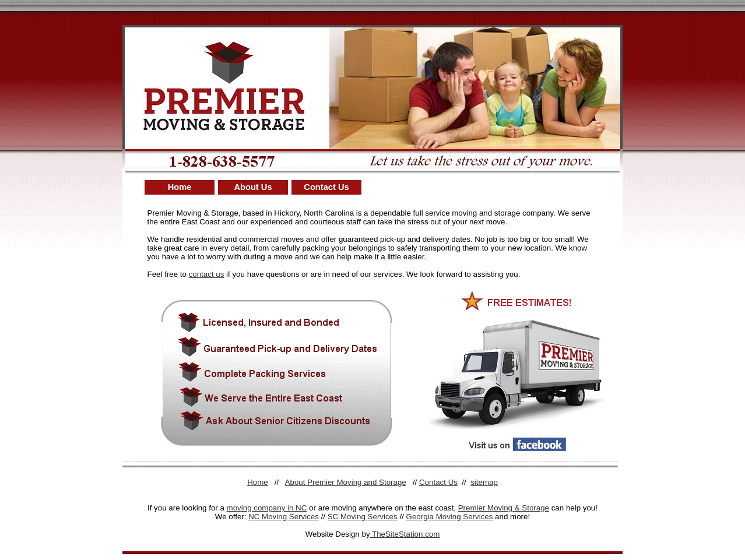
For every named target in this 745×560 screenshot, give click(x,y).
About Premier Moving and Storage (346, 482)
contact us (207, 274)
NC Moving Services (284, 517)
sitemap (484, 482)
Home (180, 187)
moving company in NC (267, 508)
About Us (253, 187)
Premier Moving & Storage (504, 508)
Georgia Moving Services (450, 517)
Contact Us (326, 187)
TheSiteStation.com (405, 534)
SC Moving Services (363, 517)
